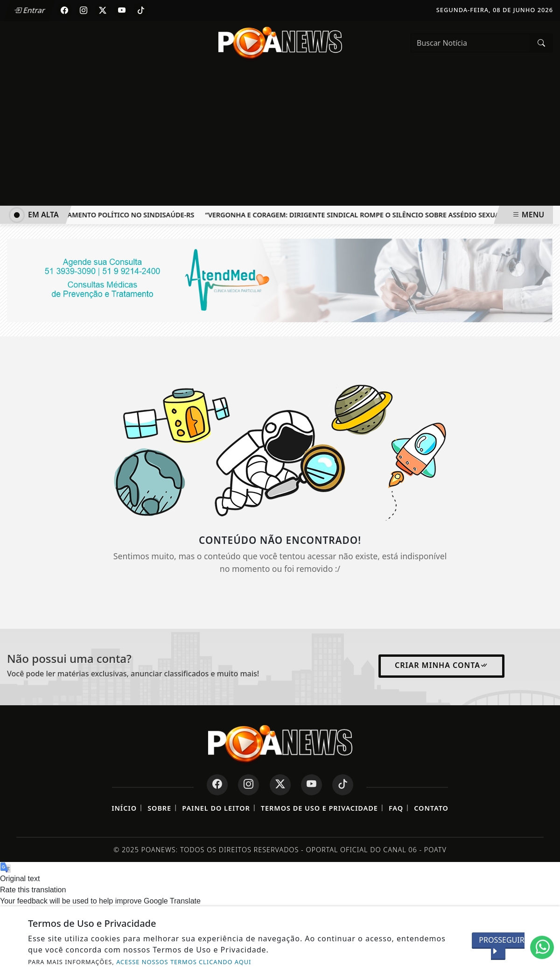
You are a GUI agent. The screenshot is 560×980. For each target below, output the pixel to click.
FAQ (396, 808)
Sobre (159, 808)
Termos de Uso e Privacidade (319, 808)
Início (124, 808)
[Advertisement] (280, 136)
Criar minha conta (441, 665)
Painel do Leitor (216, 808)
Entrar (29, 10)
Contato (431, 808)
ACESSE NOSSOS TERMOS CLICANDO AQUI (184, 962)
